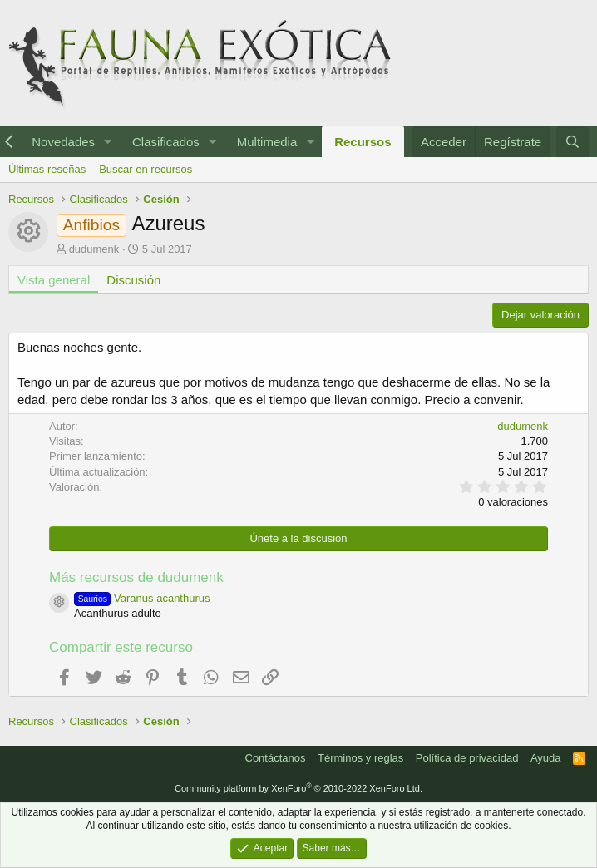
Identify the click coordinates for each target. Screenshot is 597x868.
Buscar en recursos (146, 169)
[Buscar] (572, 142)
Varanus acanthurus (142, 598)
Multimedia (267, 142)
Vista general (54, 280)
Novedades (63, 142)
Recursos (363, 142)
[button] (108, 142)
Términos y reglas (360, 758)
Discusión (133, 280)
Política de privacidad (467, 758)
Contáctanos (276, 758)
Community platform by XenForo (298, 788)
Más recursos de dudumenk (136, 577)
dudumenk (94, 249)
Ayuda (546, 758)
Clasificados (166, 142)
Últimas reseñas (47, 169)
